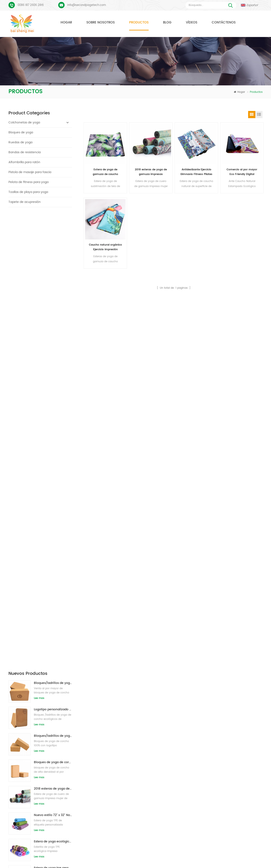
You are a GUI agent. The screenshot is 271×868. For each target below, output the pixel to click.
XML (157, 858)
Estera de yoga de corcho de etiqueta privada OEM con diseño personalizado (53, 491)
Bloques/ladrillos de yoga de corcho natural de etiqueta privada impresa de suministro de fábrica (53, 280)
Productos (139, 23)
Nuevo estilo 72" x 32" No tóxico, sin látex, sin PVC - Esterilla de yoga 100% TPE (53, 359)
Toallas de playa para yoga (28, 192)
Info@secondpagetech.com (87, 5)
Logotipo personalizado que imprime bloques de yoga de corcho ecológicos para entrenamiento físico (53, 254)
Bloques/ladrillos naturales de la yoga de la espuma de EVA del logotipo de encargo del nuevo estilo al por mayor (53, 465)
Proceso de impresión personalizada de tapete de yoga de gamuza (50, 725)
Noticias (201, 852)
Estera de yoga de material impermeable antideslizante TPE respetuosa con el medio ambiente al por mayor (53, 438)
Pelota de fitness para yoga (28, 182)
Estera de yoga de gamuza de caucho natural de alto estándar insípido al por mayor (105, 172)
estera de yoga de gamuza (114, 721)
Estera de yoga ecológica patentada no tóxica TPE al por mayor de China (53, 386)
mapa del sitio (123, 858)
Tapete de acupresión (25, 202)
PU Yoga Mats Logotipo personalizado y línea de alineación (50, 739)
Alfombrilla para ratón (24, 162)
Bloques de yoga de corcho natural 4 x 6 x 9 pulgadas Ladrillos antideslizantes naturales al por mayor (53, 306)
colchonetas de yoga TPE (113, 713)
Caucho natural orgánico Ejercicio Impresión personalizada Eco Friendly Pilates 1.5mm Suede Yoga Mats (105, 247)
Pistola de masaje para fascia (30, 172)
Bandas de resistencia (25, 152)
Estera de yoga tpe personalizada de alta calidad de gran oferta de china (53, 412)
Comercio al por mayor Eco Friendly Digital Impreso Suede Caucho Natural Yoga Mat (242, 172)
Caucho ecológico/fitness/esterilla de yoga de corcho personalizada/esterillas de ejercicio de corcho (53, 518)
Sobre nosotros (101, 23)
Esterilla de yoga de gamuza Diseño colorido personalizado (50, 712)
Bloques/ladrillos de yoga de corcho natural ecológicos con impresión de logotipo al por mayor (53, 227)
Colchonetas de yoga (24, 122)
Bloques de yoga (21, 132)
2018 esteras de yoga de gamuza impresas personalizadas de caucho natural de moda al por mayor (53, 333)
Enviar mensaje (79, 676)
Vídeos (192, 23)
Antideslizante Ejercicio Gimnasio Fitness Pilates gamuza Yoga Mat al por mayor (196, 172)
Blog (167, 23)
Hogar (66, 23)
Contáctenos (224, 23)
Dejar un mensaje (249, 864)
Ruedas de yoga (20, 142)
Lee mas (39, 242)
